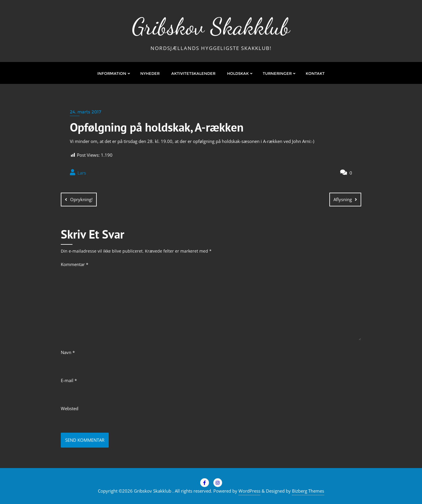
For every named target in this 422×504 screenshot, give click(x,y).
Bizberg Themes (308, 491)
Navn (68, 352)
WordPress (249, 491)
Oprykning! (81, 199)
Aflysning (343, 199)
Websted (70, 408)
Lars (78, 172)
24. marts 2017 (85, 112)
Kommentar (75, 264)
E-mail (69, 380)
